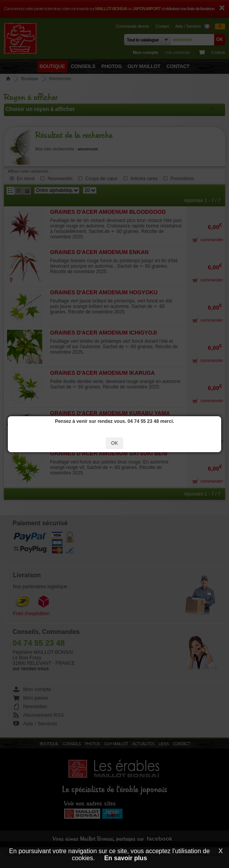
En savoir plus (125, 858)
